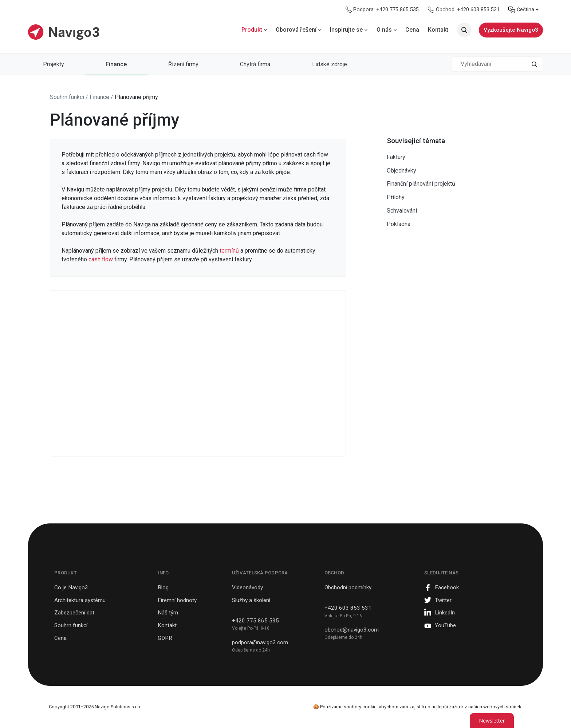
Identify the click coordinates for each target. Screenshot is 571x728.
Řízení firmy (183, 64)
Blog (163, 587)
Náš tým (168, 613)
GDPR (165, 638)
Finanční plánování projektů (421, 184)
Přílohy (396, 197)
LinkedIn (445, 613)
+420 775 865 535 (255, 621)
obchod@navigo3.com (352, 630)
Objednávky (401, 171)
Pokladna (399, 224)
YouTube (445, 625)
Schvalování (402, 211)
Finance (116, 64)
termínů (230, 251)
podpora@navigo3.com (260, 642)
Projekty (54, 64)
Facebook (447, 587)
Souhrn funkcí (71, 625)
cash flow (101, 259)
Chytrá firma (255, 64)
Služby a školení (251, 600)
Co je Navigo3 (71, 587)
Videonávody (247, 587)
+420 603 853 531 (348, 608)
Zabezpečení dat (74, 613)
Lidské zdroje (330, 64)
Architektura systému (80, 600)
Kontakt (167, 625)
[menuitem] (523, 10)
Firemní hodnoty (177, 600)
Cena (60, 638)
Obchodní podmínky (348, 587)
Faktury (396, 157)
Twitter (443, 600)
